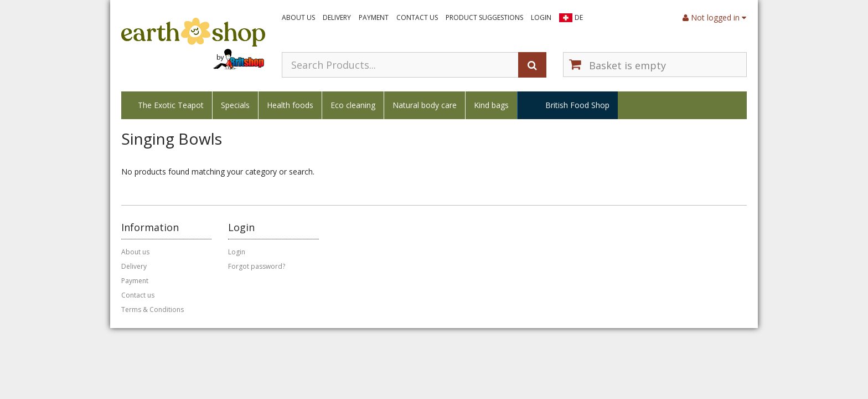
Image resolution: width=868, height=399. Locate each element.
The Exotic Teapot (171, 105)
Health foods (290, 105)
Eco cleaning (353, 105)
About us (298, 17)
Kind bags (491, 105)
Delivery (337, 17)
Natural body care (425, 105)
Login (541, 17)
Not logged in (714, 17)
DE (579, 17)
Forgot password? (257, 266)
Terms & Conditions (153, 310)
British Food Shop (577, 105)
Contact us (417, 17)
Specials (235, 105)
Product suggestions (484, 17)
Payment (374, 17)
